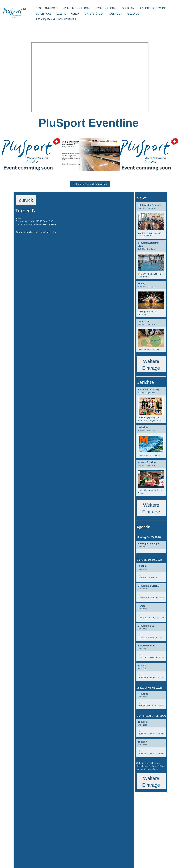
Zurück (26, 200)
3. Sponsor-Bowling (153, 8)
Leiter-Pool (44, 14)
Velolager (133, 14)
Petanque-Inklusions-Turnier (56, 19)
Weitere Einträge (151, 365)
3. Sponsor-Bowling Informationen (90, 184)
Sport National (106, 8)
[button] (151, 548)
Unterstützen (94, 14)
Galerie (61, 14)
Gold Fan (128, 8)
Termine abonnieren (148, 764)
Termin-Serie (49, 225)
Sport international (77, 8)
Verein (75, 14)
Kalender (115, 14)
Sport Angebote (47, 8)
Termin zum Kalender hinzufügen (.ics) (37, 232)
